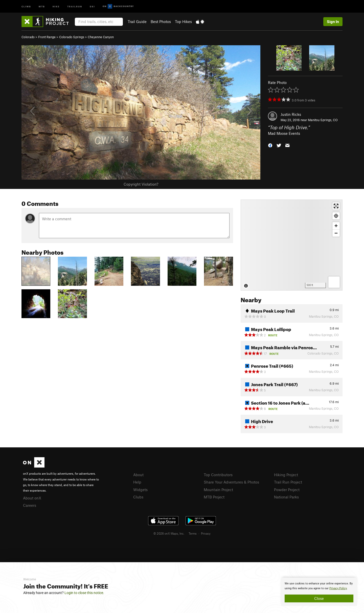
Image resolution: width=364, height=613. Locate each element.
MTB (42, 6)
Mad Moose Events (284, 133)
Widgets (140, 490)
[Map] (292, 245)
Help (137, 482)
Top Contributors (218, 475)
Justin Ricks (291, 114)
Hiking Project (286, 475)
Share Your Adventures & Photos (231, 482)
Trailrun (75, 6)
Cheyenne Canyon (101, 37)
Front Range (47, 37)
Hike (56, 6)
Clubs (138, 497)
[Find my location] (336, 216)
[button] (270, 145)
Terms (193, 533)
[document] (319, 592)
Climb (26, 6)
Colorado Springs (72, 37)
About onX (32, 498)
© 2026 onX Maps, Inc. (169, 533)
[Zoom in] (336, 226)
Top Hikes (183, 21)
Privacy (206, 533)
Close (319, 598)
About (138, 475)
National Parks (286, 497)
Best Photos (161, 21)
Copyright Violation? (141, 184)
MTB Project (214, 497)
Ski (92, 6)
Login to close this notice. (84, 593)
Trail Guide (137, 21)
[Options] (334, 282)
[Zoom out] (336, 233)
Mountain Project (218, 490)
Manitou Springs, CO (323, 120)
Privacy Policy (338, 588)
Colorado (28, 37)
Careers (30, 505)
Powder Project (287, 490)
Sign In (333, 21)
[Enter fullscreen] (336, 206)
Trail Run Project (288, 482)
